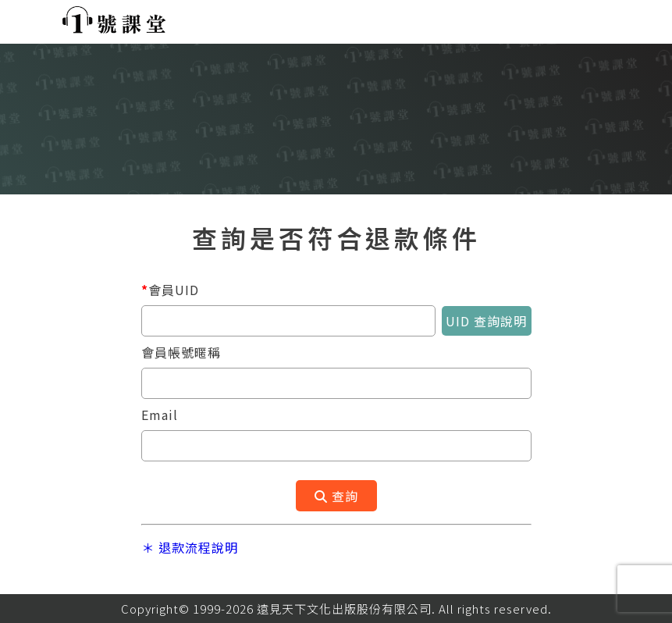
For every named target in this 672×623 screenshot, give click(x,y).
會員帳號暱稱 (181, 352)
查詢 (336, 496)
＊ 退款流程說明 (190, 547)
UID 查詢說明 (486, 321)
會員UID (170, 290)
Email (160, 415)
